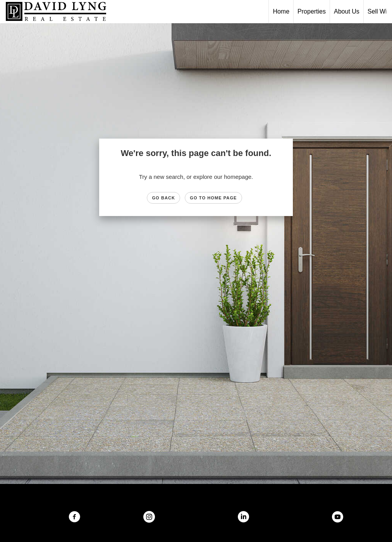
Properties (312, 11)
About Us (347, 11)
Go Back (163, 198)
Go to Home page (213, 198)
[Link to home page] (60, 12)
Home (281, 11)
